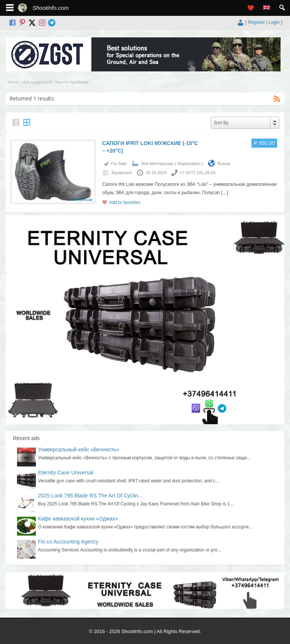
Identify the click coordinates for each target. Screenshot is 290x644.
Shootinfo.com (51, 8)
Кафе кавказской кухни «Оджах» (78, 519)
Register (257, 22)
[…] (224, 193)
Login (274, 22)
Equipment (121, 173)
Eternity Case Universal (66, 473)
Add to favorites (124, 202)
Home (13, 82)
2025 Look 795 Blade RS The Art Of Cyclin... (90, 496)
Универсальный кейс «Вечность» (79, 449)
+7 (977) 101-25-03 (197, 173)
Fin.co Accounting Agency (68, 542)
